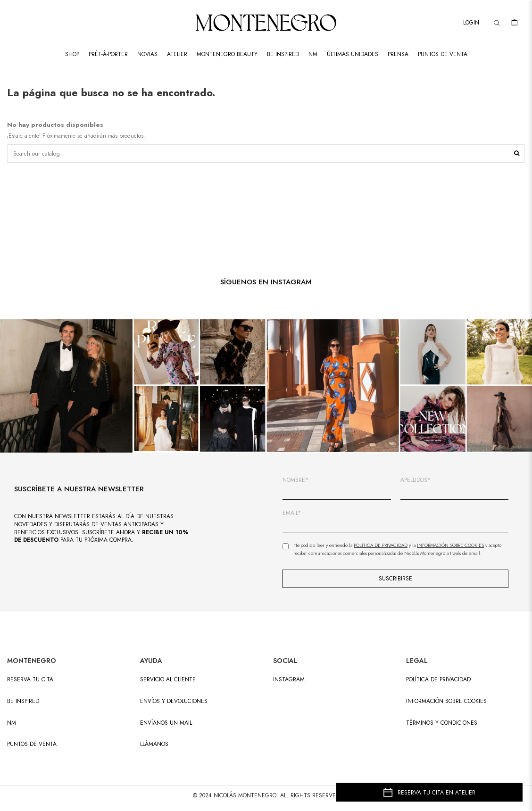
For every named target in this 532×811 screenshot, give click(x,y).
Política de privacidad (438, 680)
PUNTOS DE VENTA (32, 744)
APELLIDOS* (416, 480)
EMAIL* (292, 513)
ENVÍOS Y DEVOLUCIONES (174, 701)
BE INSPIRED (23, 701)
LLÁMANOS (154, 744)
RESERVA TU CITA (30, 680)
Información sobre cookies (446, 701)
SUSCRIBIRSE (395, 579)
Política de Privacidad (381, 545)
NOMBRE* (295, 480)
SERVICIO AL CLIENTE (168, 680)
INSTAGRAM (289, 680)
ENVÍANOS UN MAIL (166, 723)
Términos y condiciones (442, 723)
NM (12, 723)
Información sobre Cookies (450, 545)
